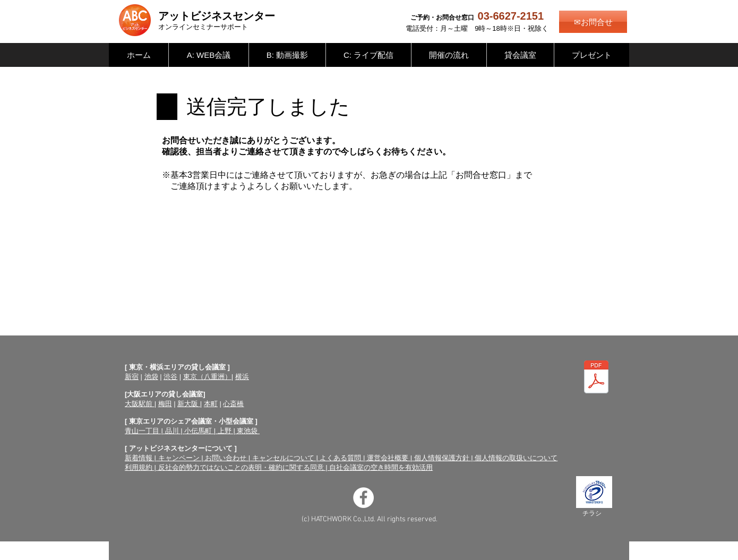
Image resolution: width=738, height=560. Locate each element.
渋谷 (170, 377)
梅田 (165, 404)
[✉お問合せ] (593, 22)
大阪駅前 (140, 404)
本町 (211, 404)
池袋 (151, 377)
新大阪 (189, 404)
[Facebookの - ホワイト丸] (363, 498)
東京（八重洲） (207, 377)
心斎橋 (233, 404)
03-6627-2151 (511, 16)
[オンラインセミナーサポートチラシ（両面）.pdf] (596, 378)
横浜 (242, 377)
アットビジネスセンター (217, 16)
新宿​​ (132, 377)
